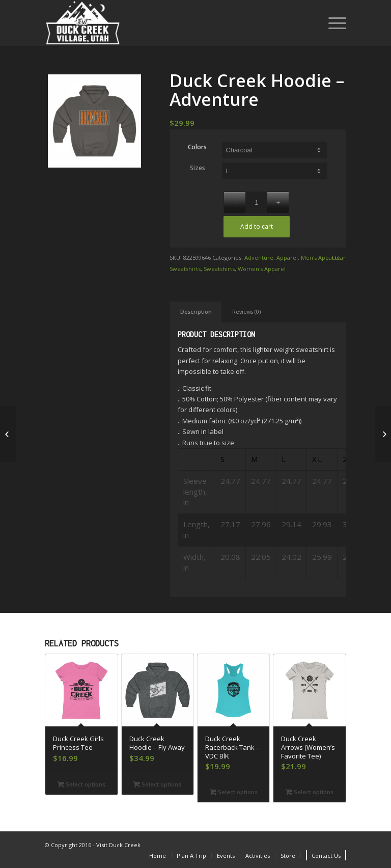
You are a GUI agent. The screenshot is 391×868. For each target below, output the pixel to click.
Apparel (287, 257)
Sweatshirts (185, 269)
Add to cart (257, 226)
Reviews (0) (246, 311)
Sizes (198, 168)
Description (196, 311)
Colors (197, 147)
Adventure (259, 257)
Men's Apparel (320, 257)
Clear (339, 257)
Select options (81, 784)
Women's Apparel (262, 269)
